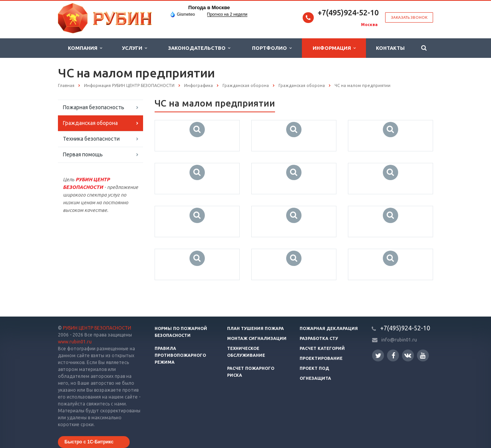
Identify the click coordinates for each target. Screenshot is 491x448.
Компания (85, 48)
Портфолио (272, 48)
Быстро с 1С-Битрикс (89, 442)
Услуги (134, 48)
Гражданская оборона (90, 123)
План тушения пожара (255, 328)
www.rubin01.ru (75, 342)
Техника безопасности (91, 139)
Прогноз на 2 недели (227, 14)
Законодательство (199, 48)
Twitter (378, 355)
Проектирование (321, 358)
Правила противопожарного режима (180, 355)
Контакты (390, 48)
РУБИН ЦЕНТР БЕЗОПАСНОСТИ (97, 328)
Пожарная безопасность (94, 107)
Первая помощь (83, 154)
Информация (334, 48)
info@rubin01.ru (399, 340)
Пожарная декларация (329, 328)
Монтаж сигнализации (257, 338)
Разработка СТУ (319, 338)
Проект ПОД (314, 368)
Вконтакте (408, 355)
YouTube (423, 355)
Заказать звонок (409, 17)
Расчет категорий (322, 348)
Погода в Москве (209, 7)
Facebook (394, 355)
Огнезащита (315, 378)
